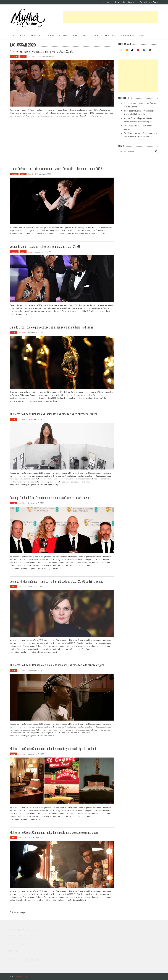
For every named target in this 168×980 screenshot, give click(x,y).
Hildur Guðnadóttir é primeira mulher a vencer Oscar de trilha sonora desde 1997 (56, 169)
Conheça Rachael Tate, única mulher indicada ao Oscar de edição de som (50, 498)
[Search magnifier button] (156, 151)
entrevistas (37, 35)
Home (12, 35)
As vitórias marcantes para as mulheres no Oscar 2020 (41, 51)
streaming (63, 35)
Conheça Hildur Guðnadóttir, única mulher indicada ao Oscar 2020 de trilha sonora (57, 581)
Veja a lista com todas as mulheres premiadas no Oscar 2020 (45, 246)
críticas (50, 35)
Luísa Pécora (32, 56)
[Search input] (137, 151)
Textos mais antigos (18, 913)
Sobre (142, 35)
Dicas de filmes (104, 2)
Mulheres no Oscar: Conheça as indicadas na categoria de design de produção (53, 749)
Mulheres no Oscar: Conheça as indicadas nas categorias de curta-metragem (53, 414)
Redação (30, 174)
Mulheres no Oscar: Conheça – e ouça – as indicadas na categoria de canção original (57, 665)
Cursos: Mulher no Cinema (149, 2)
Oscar (23, 56)
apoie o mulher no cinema (105, 35)
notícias (23, 35)
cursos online (128, 35)
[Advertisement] (111, 17)
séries (76, 35)
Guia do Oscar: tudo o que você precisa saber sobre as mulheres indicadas (51, 327)
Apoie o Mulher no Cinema (124, 2)
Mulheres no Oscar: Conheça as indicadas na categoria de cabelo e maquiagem (54, 832)
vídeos (86, 35)
